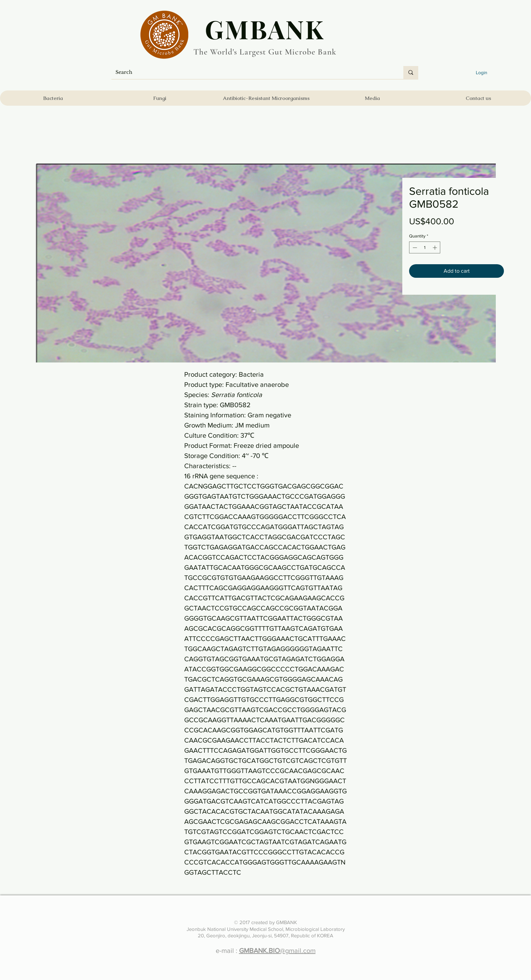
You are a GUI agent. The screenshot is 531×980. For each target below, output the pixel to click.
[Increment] (436, 248)
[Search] (252, 72)
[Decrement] (414, 248)
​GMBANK (265, 29)
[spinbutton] (425, 248)
